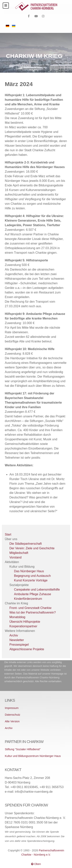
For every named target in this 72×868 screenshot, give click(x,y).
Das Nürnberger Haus (29, 571)
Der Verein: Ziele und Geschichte (32, 548)
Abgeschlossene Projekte (27, 649)
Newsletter (17, 640)
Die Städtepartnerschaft (26, 544)
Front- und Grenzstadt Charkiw (30, 608)
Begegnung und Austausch (32, 576)
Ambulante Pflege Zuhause (33, 594)
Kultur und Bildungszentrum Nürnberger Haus (33, 756)
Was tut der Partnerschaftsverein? (33, 612)
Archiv (14, 635)
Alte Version (12, 721)
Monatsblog (17, 617)
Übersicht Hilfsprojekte (25, 622)
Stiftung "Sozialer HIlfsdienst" (23, 749)
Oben (36, 864)
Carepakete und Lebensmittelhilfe (37, 590)
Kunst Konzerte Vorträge (31, 580)
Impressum (12, 708)
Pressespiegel (19, 645)
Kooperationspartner (23, 626)
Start (8, 534)
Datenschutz (12, 715)
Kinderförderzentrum (28, 599)
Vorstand (15, 557)
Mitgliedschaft (19, 553)
